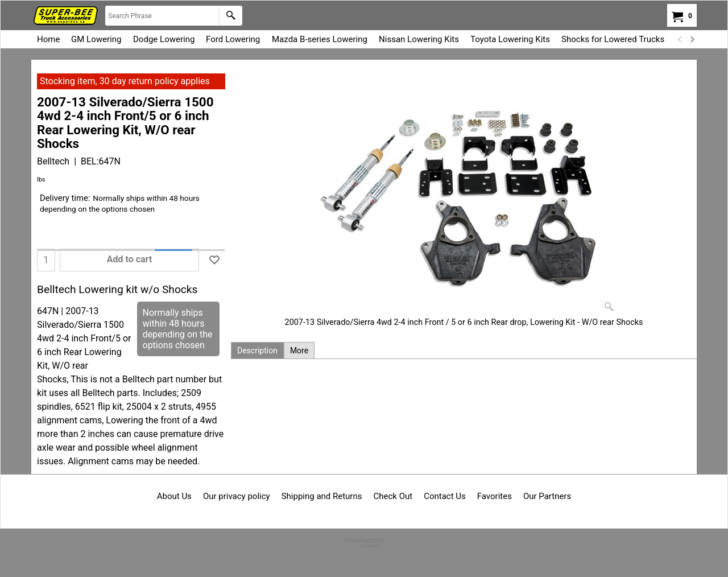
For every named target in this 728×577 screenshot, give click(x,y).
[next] (692, 39)
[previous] (680, 39)
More (299, 351)
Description (257, 351)
